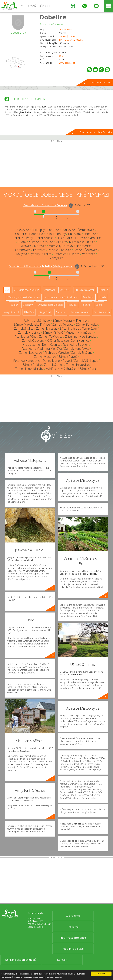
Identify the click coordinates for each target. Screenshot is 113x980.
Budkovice (68, 230)
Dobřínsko (36, 234)
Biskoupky (38, 230)
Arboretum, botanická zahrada (61, 297)
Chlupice (21, 234)
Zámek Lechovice (30, 353)
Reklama (73, 927)
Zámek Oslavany (33, 341)
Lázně (99, 305)
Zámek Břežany (82, 353)
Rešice (78, 250)
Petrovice (39, 250)
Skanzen (104, 290)
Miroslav (61, 242)
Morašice (40, 246)
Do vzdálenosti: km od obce (45, 205)
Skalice (47, 254)
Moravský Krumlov (68, 36)
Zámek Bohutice (87, 324)
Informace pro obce (73, 938)
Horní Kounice (45, 238)
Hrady (102, 297)
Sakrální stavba (102, 312)
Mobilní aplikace (73, 949)
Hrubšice (81, 238)
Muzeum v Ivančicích (79, 332)
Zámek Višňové (53, 332)
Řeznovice (91, 250)
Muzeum (61, 312)
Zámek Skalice (24, 328)
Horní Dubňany (23, 238)
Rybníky (35, 254)
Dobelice (53, 17)
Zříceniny (28, 305)
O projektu (73, 916)
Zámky (14, 305)
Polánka (53, 250)
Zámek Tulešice (63, 324)
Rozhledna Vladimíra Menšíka (42, 349)
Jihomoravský (65, 30)
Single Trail (45, 312)
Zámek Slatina (54, 365)
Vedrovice (89, 254)
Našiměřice (83, 246)
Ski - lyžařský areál (84, 290)
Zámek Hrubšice (29, 332)
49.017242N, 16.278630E (71, 40)
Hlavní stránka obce (102, 83)
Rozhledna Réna (26, 337)
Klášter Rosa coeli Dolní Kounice (68, 341)
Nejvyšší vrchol (11, 312)
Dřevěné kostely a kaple (50, 305)
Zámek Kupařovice (77, 349)
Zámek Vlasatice (45, 357)
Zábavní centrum (80, 312)
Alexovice (23, 230)
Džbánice (90, 234)
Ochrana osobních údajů (21, 960)
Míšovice (26, 246)
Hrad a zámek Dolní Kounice (41, 345)
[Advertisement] (56, 165)
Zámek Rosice (89, 369)
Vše (7, 290)
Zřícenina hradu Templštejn (78, 328)
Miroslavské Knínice (82, 242)
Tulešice (74, 254)
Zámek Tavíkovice (51, 337)
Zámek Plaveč (68, 357)
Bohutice (53, 230)
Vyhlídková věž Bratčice (62, 369)
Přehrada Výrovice (57, 353)
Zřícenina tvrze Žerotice (81, 337)
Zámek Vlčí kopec (86, 361)
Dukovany (75, 234)
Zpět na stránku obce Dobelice (96, 132)
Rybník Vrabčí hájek (37, 320)
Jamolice (95, 238)
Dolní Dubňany (56, 234)
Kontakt (62, 960)
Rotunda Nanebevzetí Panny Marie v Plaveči (43, 361)
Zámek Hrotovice (77, 365)
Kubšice (34, 242)
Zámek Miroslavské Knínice (32, 324)
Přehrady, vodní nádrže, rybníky (24, 297)
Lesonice (47, 242)
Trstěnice (60, 254)
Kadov (22, 242)
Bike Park (29, 312)
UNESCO (65, 290)
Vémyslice (56, 258)
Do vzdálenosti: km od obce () (41, 266)
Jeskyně (87, 305)
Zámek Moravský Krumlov (70, 320)
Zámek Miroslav (47, 328)
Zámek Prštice (32, 365)
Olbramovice (22, 250)
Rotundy (73, 305)
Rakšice (66, 250)
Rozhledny (88, 297)
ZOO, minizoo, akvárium (27, 290)
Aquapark (50, 290)
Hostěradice (65, 238)
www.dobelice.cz (67, 63)
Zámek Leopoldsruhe (29, 369)
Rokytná (22, 254)
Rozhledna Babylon (76, 345)
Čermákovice (86, 230)
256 (61, 56)
